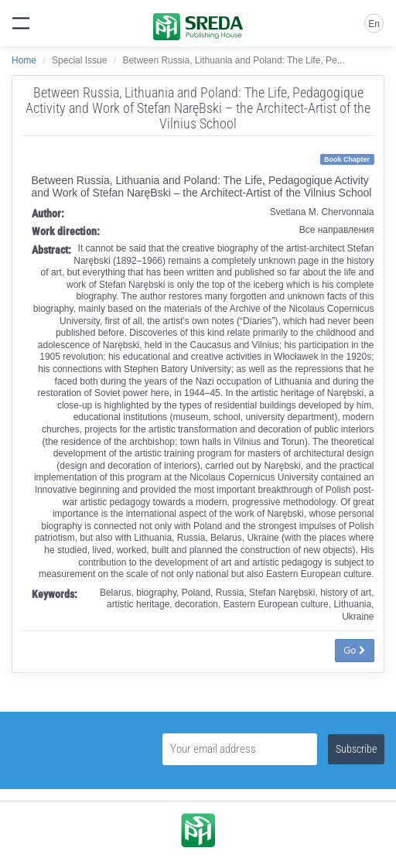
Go (354, 651)
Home (24, 60)
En (374, 24)
